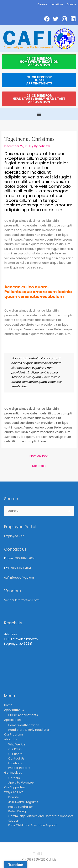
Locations (57, 4)
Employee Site (14, 536)
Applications (13, 720)
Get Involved (13, 773)
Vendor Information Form (22, 600)
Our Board (15, 754)
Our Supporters (15, 787)
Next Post (39, 466)
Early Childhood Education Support (33, 825)
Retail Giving (17, 811)
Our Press (15, 749)
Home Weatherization (24, 725)
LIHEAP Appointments (23, 715)
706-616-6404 (21, 568)
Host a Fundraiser (21, 807)
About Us (11, 739)
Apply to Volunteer (22, 783)
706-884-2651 (24, 558)
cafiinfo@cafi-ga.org (19, 578)
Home (8, 705)
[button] (39, 114)
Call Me (51, 860)
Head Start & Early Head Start (29, 730)
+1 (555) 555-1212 (33, 860)
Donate (71, 4)
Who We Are (17, 745)
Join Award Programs (23, 802)
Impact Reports (19, 768)
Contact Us (16, 759)
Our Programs (14, 735)
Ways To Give (14, 792)
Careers (42, 4)
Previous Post (39, 456)
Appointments (14, 710)
